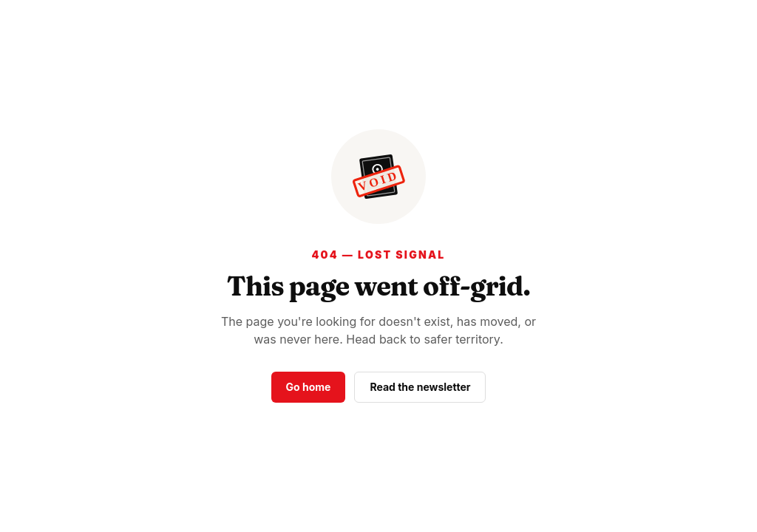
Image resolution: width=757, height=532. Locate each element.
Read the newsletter (420, 387)
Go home (309, 387)
